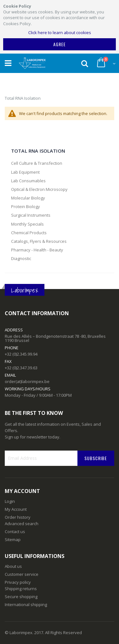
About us (13, 566)
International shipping (26, 604)
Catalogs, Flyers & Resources (39, 241)
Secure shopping (21, 597)
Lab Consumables (28, 181)
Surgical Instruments (31, 215)
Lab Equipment (25, 172)
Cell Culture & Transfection (37, 163)
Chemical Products (29, 233)
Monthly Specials (27, 224)
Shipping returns (21, 589)
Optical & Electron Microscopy (39, 189)
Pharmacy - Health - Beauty (37, 250)
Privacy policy (18, 582)
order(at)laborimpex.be (27, 381)
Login (10, 501)
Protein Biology (26, 206)
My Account (16, 509)
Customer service (22, 574)
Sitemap (13, 539)
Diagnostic (21, 258)
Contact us (15, 532)
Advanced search (22, 524)
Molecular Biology (28, 198)
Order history (18, 517)
